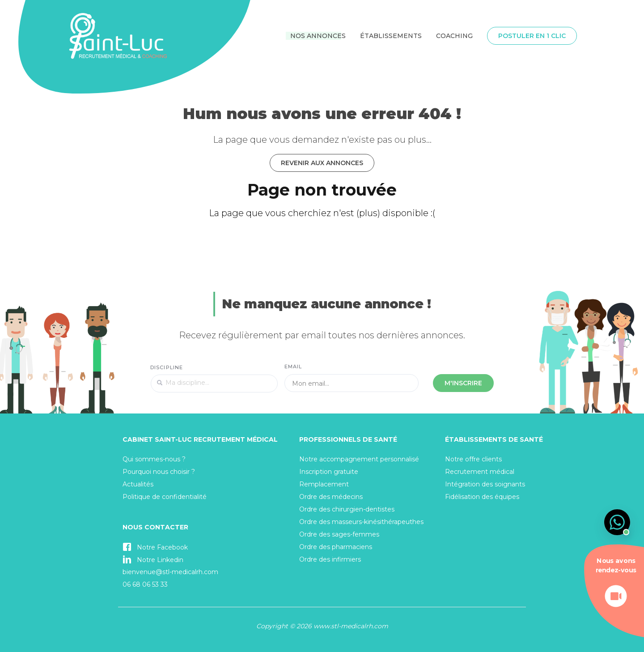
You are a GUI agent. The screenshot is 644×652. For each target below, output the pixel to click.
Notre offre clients (473, 459)
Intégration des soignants (485, 484)
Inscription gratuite (329, 472)
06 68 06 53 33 (145, 584)
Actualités (138, 484)
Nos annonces (318, 36)
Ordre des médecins (331, 497)
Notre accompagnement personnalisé (359, 459)
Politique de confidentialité (165, 497)
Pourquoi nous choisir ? (159, 472)
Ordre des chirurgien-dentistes (347, 509)
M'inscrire (463, 383)
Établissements (391, 36)
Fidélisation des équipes (482, 497)
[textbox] (214, 384)
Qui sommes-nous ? (154, 459)
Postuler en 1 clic (532, 36)
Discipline (167, 367)
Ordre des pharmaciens (336, 547)
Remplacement (324, 484)
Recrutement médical (480, 472)
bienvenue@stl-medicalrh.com (170, 572)
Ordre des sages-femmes (339, 534)
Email (293, 366)
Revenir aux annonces (322, 163)
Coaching (454, 36)
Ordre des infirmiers (330, 559)
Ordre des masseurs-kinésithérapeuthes (361, 522)
